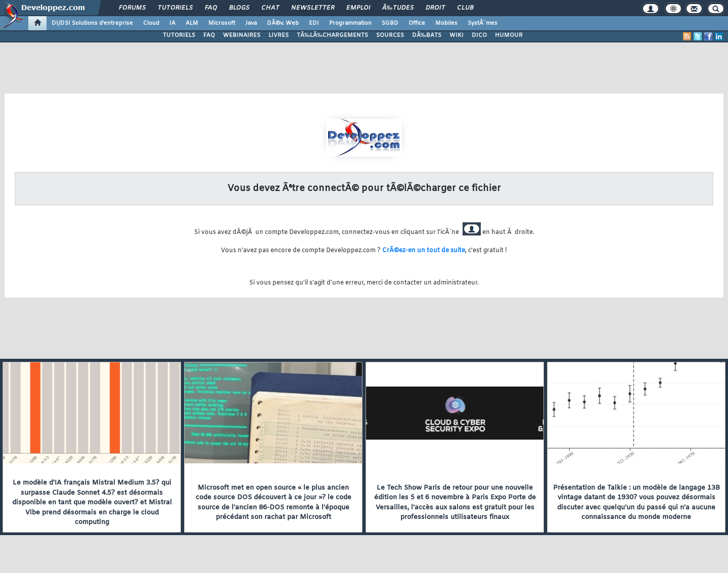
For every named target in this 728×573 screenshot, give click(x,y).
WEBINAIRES (242, 35)
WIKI (457, 35)
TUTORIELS (179, 35)
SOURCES (390, 35)
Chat (270, 8)
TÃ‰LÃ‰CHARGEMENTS (332, 35)
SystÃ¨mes (483, 23)
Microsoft (222, 23)
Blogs (239, 8)
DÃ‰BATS (427, 35)
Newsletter (313, 8)
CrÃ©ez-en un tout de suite (424, 251)
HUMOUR (509, 35)
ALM (192, 23)
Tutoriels (175, 8)
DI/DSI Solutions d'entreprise (92, 23)
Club (465, 8)
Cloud (151, 23)
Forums (132, 8)
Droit (435, 8)
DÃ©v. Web (283, 23)
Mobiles (446, 23)
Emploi (358, 8)
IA (172, 23)
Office (417, 23)
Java (251, 23)
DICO (479, 35)
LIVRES (279, 35)
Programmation (350, 23)
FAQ (211, 8)
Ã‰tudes (398, 8)
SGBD (390, 23)
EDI (314, 23)
